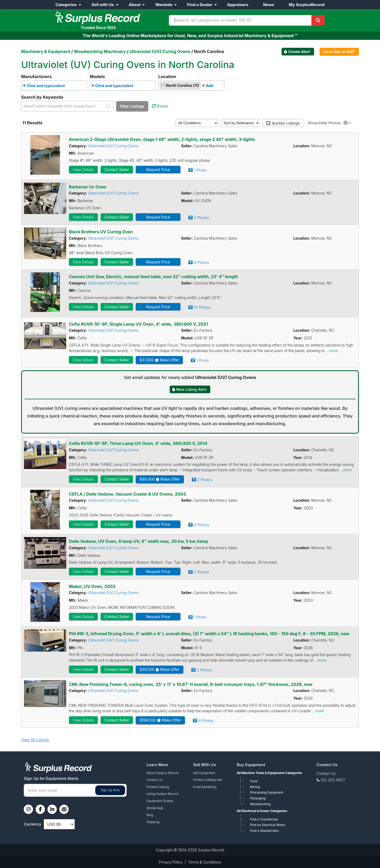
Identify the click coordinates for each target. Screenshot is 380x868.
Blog (150, 815)
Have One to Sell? (339, 52)
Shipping (153, 822)
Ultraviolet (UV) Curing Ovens (113, 146)
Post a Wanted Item (264, 831)
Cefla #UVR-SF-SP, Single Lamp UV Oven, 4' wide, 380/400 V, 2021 (138, 324)
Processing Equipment (267, 792)
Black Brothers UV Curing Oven (101, 232)
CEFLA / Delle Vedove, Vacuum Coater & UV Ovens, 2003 (127, 494)
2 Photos (205, 480)
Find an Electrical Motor (268, 825)
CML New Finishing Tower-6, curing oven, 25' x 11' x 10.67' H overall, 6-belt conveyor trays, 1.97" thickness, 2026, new (191, 684)
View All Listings (35, 740)
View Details (83, 170)
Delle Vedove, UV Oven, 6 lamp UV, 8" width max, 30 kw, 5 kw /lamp (139, 541)
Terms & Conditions (205, 862)
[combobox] (54, 85)
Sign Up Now (110, 790)
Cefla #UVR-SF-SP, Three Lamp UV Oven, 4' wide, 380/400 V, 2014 (138, 443)
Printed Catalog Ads (208, 780)
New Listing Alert (191, 389)
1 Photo (200, 170)
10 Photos (202, 307)
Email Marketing (205, 787)
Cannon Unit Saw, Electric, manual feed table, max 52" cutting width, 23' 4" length (153, 277)
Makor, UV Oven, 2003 (92, 586)
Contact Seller (117, 170)
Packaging (258, 798)
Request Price (158, 170)
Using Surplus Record (162, 794)
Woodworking (260, 804)
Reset (160, 106)
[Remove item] (163, 85)
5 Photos (201, 218)
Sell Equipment (204, 773)
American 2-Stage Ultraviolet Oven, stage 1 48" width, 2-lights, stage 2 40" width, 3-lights (162, 139)
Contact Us (155, 780)
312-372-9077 (333, 780)
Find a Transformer (264, 819)
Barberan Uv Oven (88, 187)
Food (254, 781)
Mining (255, 787)
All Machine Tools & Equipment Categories (269, 773)
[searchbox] (68, 87)
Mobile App (155, 808)
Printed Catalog (158, 787)
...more (332, 351)
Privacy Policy (171, 862)
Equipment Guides (160, 801)
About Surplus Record (163, 773)
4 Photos (202, 262)
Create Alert (299, 52)
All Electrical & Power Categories (262, 811)
